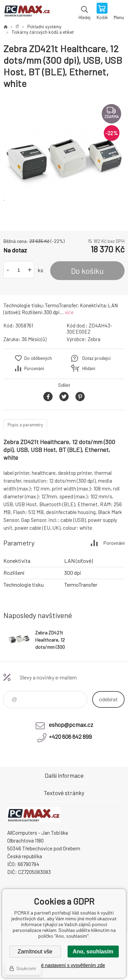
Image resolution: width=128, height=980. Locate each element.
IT (17, 27)
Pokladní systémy (44, 27)
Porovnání (34, 368)
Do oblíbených (38, 358)
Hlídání (89, 368)
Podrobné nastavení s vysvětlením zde (64, 965)
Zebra (94, 339)
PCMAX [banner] (27, 12)
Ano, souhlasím (93, 952)
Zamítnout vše (35, 952)
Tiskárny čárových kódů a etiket (43, 32)
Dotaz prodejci (96, 358)
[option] (64, 160)
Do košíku (87, 271)
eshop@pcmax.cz (71, 725)
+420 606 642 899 (70, 736)
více (69, 312)
